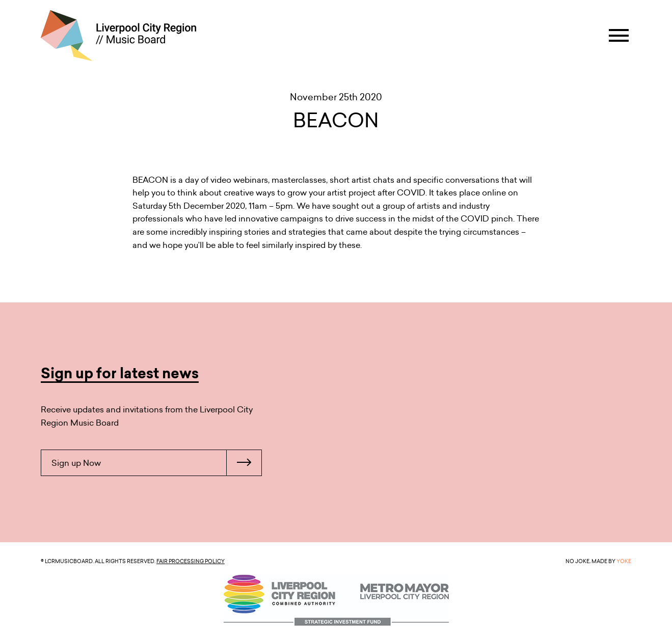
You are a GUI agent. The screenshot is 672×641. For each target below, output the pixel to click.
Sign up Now (156, 463)
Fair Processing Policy (191, 561)
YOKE (624, 561)
